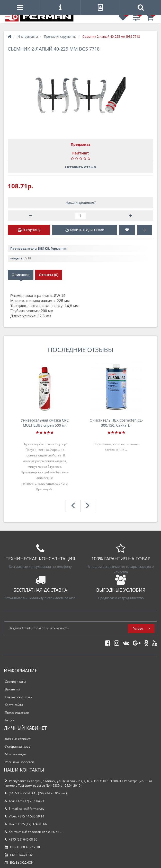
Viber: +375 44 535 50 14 (25, 816)
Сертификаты (15, 682)
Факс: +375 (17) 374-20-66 (26, 824)
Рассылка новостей (20, 762)
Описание (21, 275)
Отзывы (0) (48, 275)
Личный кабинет (18, 739)
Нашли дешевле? (81, 202)
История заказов (18, 747)
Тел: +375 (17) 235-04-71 (25, 801)
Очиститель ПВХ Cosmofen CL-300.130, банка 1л (116, 423)
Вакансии (12, 689)
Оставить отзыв (80, 167)
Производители (17, 712)
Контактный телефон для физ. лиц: (34, 832)
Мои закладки (16, 754)
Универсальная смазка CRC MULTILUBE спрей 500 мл (45, 423)
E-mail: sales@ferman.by (25, 809)
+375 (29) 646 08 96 (21, 839)
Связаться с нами (18, 697)
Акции (10, 720)
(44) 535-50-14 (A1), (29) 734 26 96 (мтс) (36, 793)
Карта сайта (14, 705)
